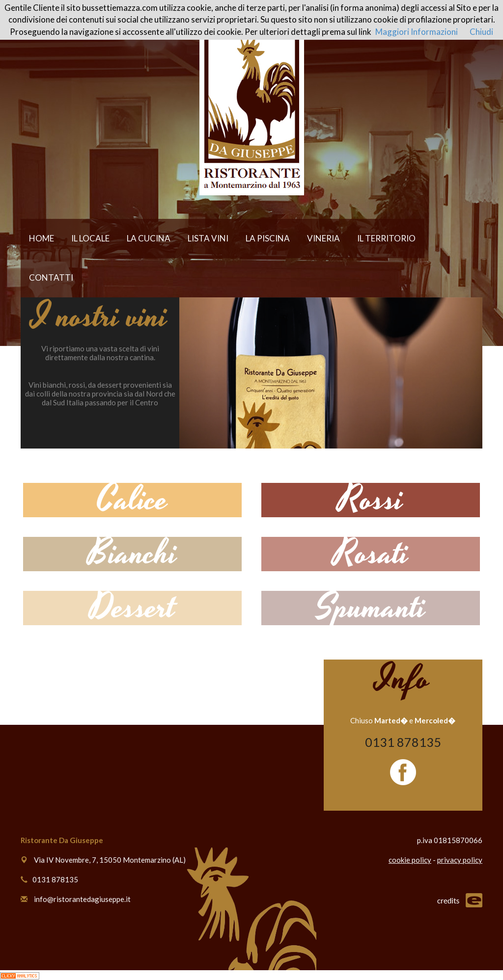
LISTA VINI (208, 238)
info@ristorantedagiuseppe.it (82, 899)
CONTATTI (51, 278)
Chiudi (481, 32)
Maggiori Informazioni (417, 32)
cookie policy (410, 860)
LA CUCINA (149, 238)
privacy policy (460, 860)
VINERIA (323, 238)
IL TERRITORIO (386, 238)
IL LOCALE (90, 238)
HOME (42, 238)
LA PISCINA (268, 238)
